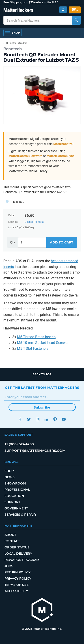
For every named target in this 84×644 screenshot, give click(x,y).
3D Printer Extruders (16, 43)
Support (12, 502)
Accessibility (16, 591)
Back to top (42, 374)
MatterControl (63, 144)
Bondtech (13, 49)
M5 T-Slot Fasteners (33, 349)
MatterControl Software (25, 156)
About (10, 535)
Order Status (17, 547)
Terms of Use (16, 585)
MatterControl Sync (60, 156)
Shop (9, 471)
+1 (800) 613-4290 (19, 444)
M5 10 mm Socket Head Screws (42, 343)
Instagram (38, 419)
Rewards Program (22, 560)
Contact (12, 541)
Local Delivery (18, 554)
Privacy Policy (18, 579)
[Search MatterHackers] (76, 20)
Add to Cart (62, 242)
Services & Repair (20, 515)
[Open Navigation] (13, 33)
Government (16, 508)
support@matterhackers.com (35, 451)
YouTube (64, 419)
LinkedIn (46, 419)
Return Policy (17, 572)
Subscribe (42, 407)
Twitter (29, 419)
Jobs (9, 566)
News (10, 477)
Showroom (15, 483)
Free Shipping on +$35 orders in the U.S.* (31, 2)
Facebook (20, 419)
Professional (17, 490)
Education (14, 496)
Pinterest (55, 419)
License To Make (34, 222)
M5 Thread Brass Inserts (36, 337)
